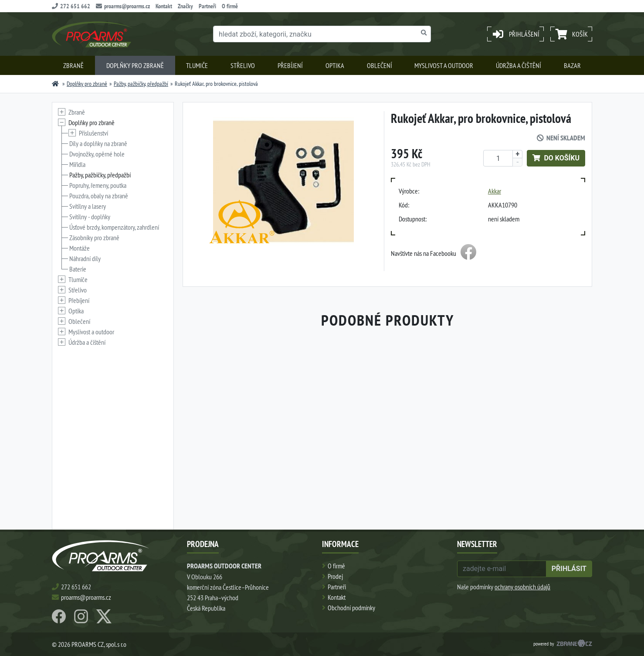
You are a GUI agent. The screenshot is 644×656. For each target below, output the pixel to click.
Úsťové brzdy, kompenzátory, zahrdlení (114, 227)
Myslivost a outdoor (444, 65)
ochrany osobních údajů (522, 587)
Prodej (335, 576)
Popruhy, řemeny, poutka (98, 185)
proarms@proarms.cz (123, 6)
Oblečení (380, 65)
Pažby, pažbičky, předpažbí (141, 84)
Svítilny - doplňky (90, 217)
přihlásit (569, 569)
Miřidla (77, 164)
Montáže (80, 248)
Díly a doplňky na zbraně (98, 143)
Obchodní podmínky (351, 608)
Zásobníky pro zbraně (94, 238)
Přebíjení (290, 65)
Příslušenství (93, 133)
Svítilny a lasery (88, 206)
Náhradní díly (85, 258)
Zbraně (73, 65)
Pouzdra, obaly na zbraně (99, 196)
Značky (185, 6)
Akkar (495, 191)
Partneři (207, 6)
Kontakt (164, 6)
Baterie (78, 269)
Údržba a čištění (519, 65)
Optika (335, 65)
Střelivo (243, 65)
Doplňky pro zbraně (135, 65)
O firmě (230, 6)
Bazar (572, 65)
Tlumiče (197, 65)
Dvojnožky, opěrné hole (97, 154)
